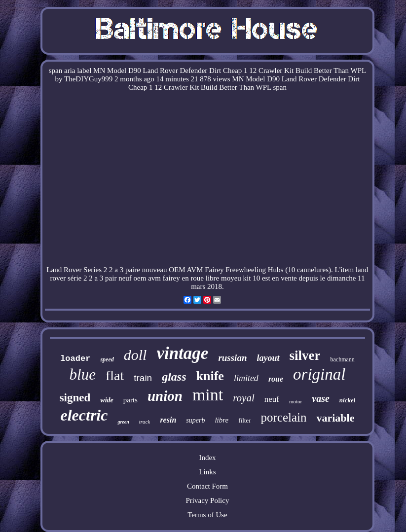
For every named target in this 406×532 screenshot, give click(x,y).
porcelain (283, 417)
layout (268, 358)
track (145, 422)
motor (295, 401)
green (123, 422)
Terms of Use (207, 515)
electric (84, 415)
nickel (348, 400)
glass (174, 377)
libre (221, 420)
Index (207, 458)
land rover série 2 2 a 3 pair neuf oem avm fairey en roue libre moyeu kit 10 (209, 274)
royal (244, 398)
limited (246, 378)
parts (130, 400)
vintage (182, 353)
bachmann (342, 359)
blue (83, 374)
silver (305, 355)
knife (210, 376)
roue (276, 379)
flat (115, 375)
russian (232, 358)
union (165, 396)
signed (75, 398)
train (143, 378)
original (319, 374)
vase (321, 398)
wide (107, 400)
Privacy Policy (208, 500)
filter (244, 420)
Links (207, 472)
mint (208, 395)
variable (335, 418)
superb (195, 420)
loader (75, 359)
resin (168, 420)
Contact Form (207, 486)
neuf (272, 399)
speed (107, 359)
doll (135, 355)
